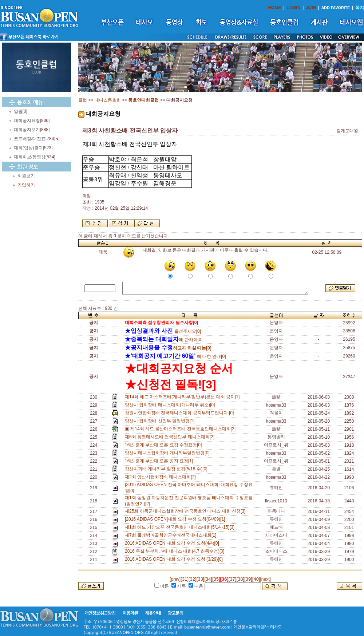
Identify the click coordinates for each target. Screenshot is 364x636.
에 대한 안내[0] (175, 356)
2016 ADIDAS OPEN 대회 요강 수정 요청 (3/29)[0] (175, 559)
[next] (265, 579)
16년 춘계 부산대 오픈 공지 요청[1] (160, 461)
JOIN (311, 8)
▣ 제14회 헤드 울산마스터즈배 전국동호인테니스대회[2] (181, 429)
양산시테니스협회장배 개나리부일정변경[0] (168, 453)
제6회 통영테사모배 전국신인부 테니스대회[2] (171, 437)
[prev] (175, 579)
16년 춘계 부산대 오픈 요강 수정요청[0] (165, 445)
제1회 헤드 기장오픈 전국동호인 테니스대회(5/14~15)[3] (181, 527)
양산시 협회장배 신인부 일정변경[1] (161, 421)
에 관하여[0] (164, 340)
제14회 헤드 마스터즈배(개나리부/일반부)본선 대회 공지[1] (183, 397)
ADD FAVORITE (336, 8)
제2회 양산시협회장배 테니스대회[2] (161, 477)
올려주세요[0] (163, 331)
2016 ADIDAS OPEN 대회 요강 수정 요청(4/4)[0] (173, 543)
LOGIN (293, 8)
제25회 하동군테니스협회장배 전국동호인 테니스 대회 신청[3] (186, 511)
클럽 (83, 100)
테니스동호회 (108, 100)
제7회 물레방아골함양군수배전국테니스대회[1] (172, 535)
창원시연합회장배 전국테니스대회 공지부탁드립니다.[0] (181, 413)
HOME (275, 8)
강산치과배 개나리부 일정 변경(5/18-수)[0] (167, 469)
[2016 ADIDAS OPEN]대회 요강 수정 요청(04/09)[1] (176, 519)
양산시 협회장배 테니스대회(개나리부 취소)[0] (171, 405)
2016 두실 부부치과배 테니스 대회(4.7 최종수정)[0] (176, 551)
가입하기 (26, 185)
